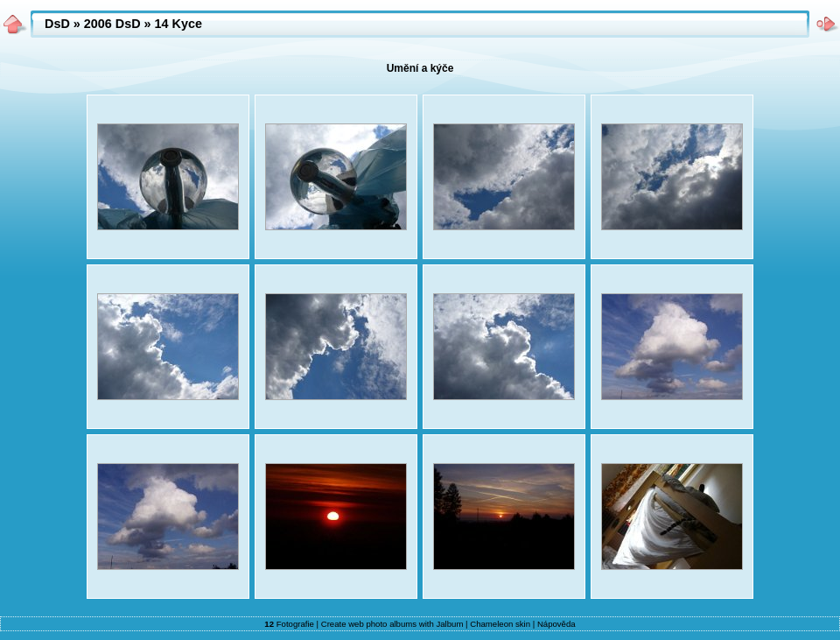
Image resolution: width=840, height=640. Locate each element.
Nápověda (556, 624)
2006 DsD (112, 24)
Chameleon (491, 624)
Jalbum (449, 624)
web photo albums (382, 624)
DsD (57, 24)
